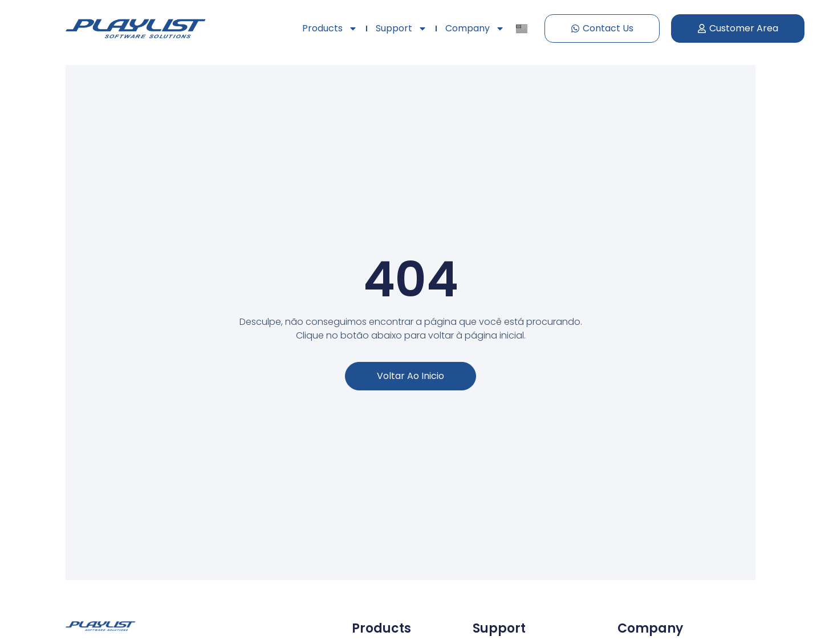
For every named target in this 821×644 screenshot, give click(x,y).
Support (401, 28)
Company (475, 28)
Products (330, 28)
